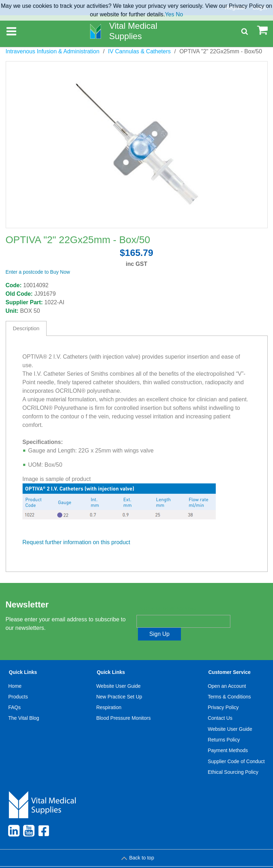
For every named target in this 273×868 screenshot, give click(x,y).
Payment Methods (228, 738)
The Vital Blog (24, 706)
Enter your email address (166, 609)
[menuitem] (24, 711)
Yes (170, 14)
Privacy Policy (223, 695)
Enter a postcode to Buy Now (38, 272)
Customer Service (229, 660)
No (179, 14)
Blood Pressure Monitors (124, 706)
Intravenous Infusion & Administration (53, 51)
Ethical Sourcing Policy (233, 759)
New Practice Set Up (119, 684)
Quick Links (23, 660)
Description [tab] (26, 328)
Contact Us (220, 706)
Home (15, 673)
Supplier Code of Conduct (236, 749)
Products (18, 684)
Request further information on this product (76, 542)
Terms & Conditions (229, 684)
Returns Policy (224, 727)
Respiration (109, 695)
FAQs (14, 695)
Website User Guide (119, 673)
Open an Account (227, 673)
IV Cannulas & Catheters (139, 51)
